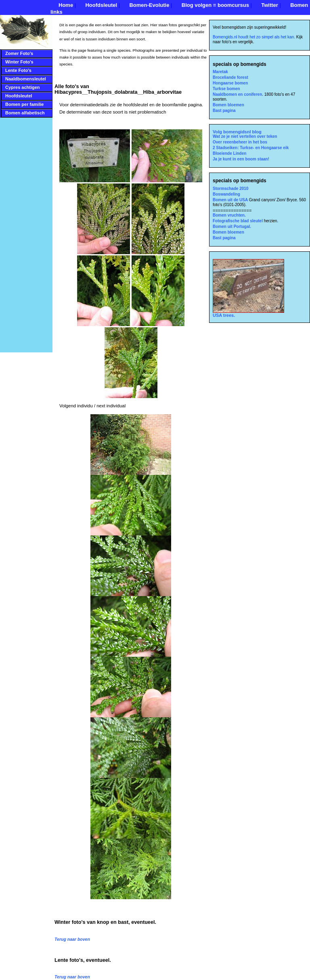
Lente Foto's (18, 70)
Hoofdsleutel (101, 5)
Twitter (270, 5)
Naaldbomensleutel (26, 79)
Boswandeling (226, 194)
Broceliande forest (230, 77)
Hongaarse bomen (230, 83)
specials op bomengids (240, 64)
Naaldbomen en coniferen (237, 94)
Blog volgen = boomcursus (215, 5)
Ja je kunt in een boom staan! (241, 159)
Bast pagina (224, 111)
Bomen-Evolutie (149, 5)
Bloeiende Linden (229, 153)
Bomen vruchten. (229, 215)
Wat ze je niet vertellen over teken (245, 136)
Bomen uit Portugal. (232, 227)
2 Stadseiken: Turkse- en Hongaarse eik (251, 148)
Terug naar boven (72, 939)
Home (66, 5)
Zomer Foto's (19, 53)
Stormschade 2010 (230, 189)
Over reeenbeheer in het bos (240, 142)
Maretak (220, 72)
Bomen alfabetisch (25, 113)
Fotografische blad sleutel (238, 221)
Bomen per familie (24, 104)
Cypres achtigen (23, 87)
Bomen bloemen (228, 105)
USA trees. (248, 313)
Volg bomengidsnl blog (237, 132)
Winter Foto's (19, 62)
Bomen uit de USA (231, 200)
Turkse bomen (226, 89)
